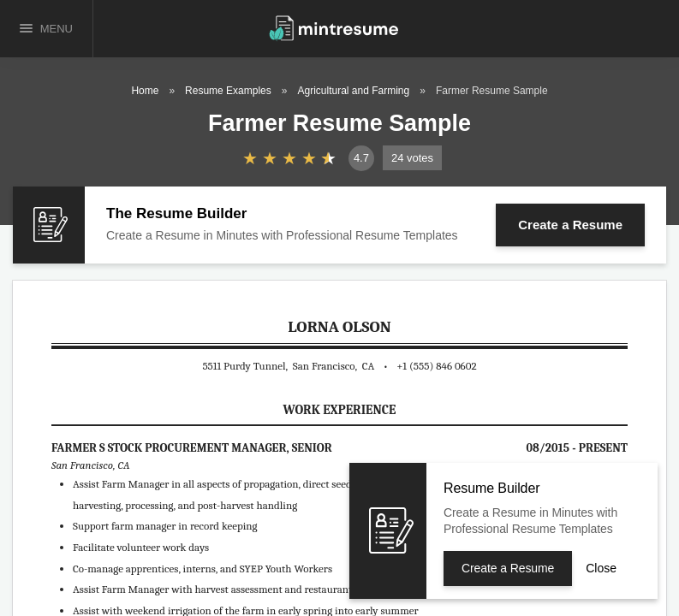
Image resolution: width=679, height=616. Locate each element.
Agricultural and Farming (353, 91)
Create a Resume (570, 225)
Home (145, 91)
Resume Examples (228, 91)
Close (601, 568)
